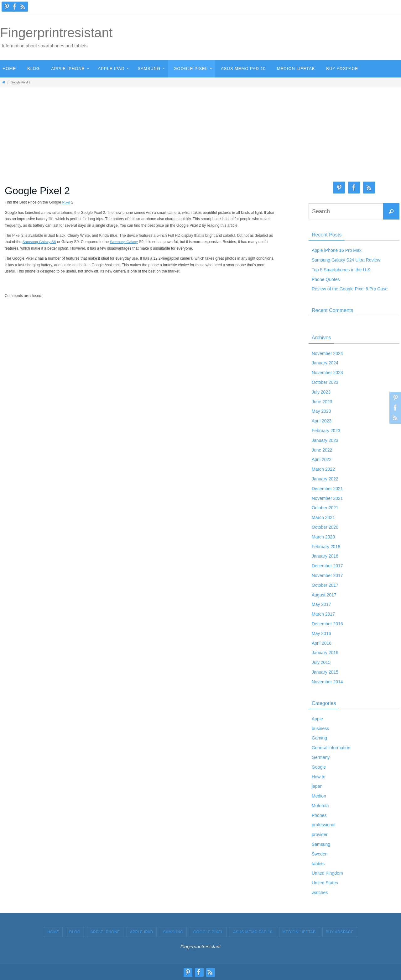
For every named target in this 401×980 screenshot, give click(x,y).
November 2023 (327, 373)
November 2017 (327, 575)
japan (317, 786)
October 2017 (325, 585)
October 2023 (325, 382)
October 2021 (325, 508)
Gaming (319, 738)
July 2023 (321, 392)
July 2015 (321, 662)
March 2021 (323, 517)
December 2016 (327, 624)
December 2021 (327, 489)
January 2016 (325, 653)
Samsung (321, 844)
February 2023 (326, 431)
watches (320, 893)
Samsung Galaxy (125, 242)
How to (319, 777)
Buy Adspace (340, 932)
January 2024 (325, 363)
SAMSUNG (173, 932)
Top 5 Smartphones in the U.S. (342, 270)
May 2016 (321, 633)
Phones (319, 815)
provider (320, 834)
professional (324, 825)
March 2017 (323, 614)
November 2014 (327, 682)
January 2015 (325, 672)
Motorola (320, 806)
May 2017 (321, 604)
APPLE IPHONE (105, 932)
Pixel (66, 202)
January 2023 (325, 440)
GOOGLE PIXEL (208, 932)
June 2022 (322, 450)
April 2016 (322, 643)
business (320, 728)
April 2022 (322, 459)
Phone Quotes (326, 279)
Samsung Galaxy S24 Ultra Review (346, 260)
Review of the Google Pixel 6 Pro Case (350, 289)
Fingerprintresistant (56, 33)
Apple (317, 719)
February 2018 (326, 547)
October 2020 (325, 527)
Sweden (320, 854)
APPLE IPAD (142, 932)
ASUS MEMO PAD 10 (253, 932)
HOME (53, 932)
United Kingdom (327, 873)
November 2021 (327, 498)
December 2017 (327, 566)
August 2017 (324, 595)
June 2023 (322, 402)
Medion (319, 796)
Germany (321, 757)
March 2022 (323, 469)
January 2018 (325, 556)
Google (319, 767)
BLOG (75, 932)
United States (325, 883)
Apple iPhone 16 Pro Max (337, 250)
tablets (318, 864)
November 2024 (327, 353)
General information (331, 748)
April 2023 (322, 421)
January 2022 (325, 479)
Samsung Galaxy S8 (40, 242)
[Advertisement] (200, 133)
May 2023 (321, 411)
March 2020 (323, 537)
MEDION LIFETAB (299, 932)
